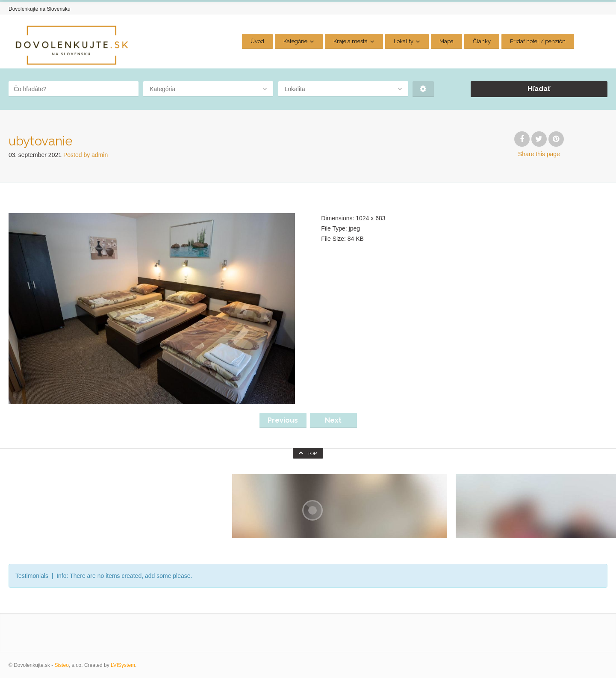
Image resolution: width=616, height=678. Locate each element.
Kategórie (295, 41)
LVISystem (123, 665)
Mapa (447, 41)
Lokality (404, 41)
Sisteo (62, 665)
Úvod (257, 41)
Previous (283, 420)
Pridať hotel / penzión (538, 41)
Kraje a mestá (351, 41)
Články (482, 41)
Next (333, 420)
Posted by (85, 155)
